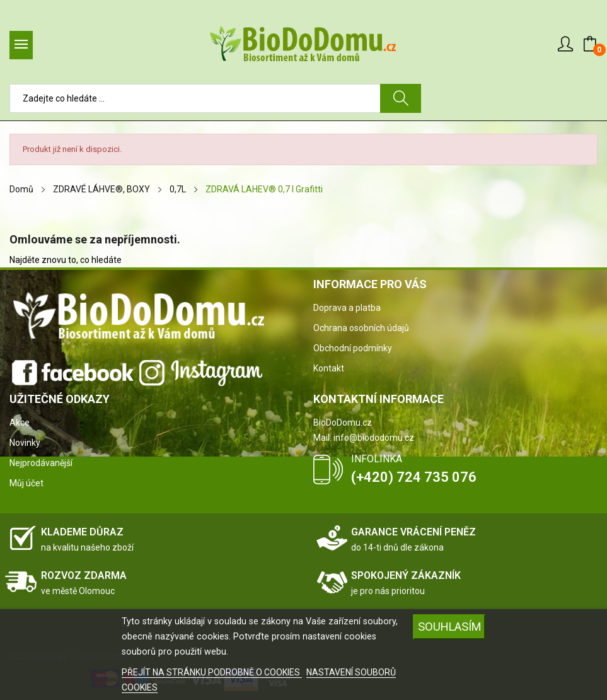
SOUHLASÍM (450, 627)
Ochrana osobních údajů (361, 328)
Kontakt (329, 368)
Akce (20, 423)
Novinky (25, 443)
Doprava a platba (347, 308)
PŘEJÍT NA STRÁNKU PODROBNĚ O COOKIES (212, 672)
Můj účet (26, 483)
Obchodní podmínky (353, 348)
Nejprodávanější (41, 463)
